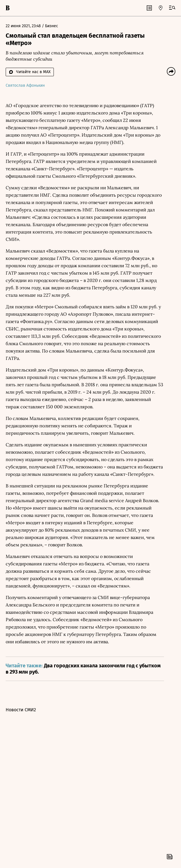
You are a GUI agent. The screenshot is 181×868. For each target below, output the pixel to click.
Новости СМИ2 (21, 710)
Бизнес (52, 26)
